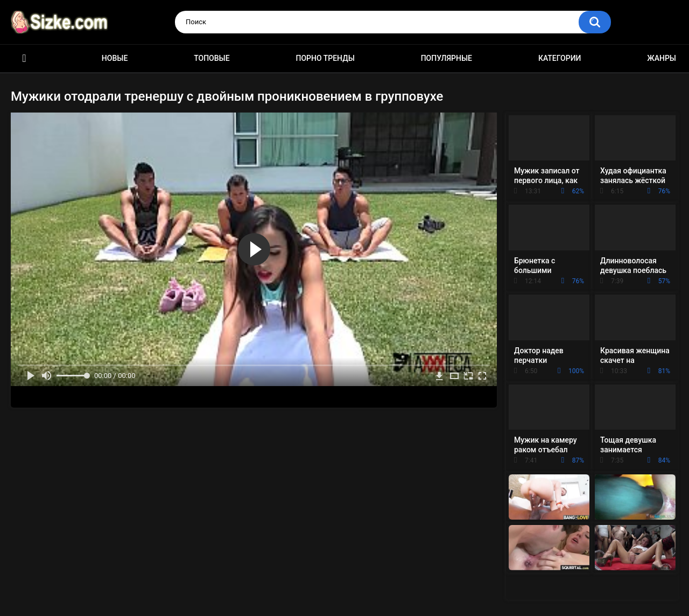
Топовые (212, 58)
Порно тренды (325, 58)
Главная (24, 58)
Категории (560, 58)
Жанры (662, 58)
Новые (115, 58)
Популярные (447, 58)
